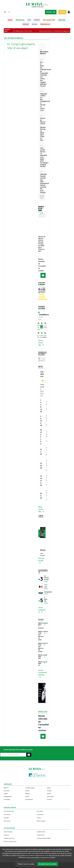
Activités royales (30, 788)
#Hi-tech (35, 24)
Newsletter (51, 12)
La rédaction (40, 814)
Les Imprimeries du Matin (44, 838)
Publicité (6, 818)
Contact (39, 818)
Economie (7, 791)
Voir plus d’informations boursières (42, 672)
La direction (7, 814)
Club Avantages (8, 832)
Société (49, 791)
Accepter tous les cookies (48, 864)
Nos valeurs (40, 811)
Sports (27, 796)
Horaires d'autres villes (41, 343)
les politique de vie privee (37, 860)
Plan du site (7, 821)
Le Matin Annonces (9, 838)
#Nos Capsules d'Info (49, 20)
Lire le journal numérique (43, 297)
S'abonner (62, 12)
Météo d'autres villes (41, 509)
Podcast (49, 799)
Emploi (49, 794)
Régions (28, 794)
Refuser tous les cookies (26, 864)
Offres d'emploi (41, 821)
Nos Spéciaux (29, 799)
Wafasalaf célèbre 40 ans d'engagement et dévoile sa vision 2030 (42, 102)
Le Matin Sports (41, 832)
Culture (6, 794)
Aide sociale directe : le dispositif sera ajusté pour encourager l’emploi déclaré (42, 157)
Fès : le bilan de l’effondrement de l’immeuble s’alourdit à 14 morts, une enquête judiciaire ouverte (42, 74)
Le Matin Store (41, 835)
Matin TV (6, 788)
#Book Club (62, 20)
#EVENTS (37, 20)
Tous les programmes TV (42, 610)
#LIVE (29, 20)
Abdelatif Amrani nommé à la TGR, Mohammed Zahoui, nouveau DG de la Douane (42, 184)
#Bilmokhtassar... (45, 24)
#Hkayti (10, 20)
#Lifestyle (26, 24)
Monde (27, 791)
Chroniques (7, 799)
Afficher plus (42, 197)
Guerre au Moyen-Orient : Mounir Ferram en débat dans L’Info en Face (42, 129)
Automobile (50, 796)
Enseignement (8, 796)
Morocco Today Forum (10, 841)
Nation (49, 788)
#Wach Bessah (20, 20)
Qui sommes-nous (9, 811)
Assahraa (6, 835)
